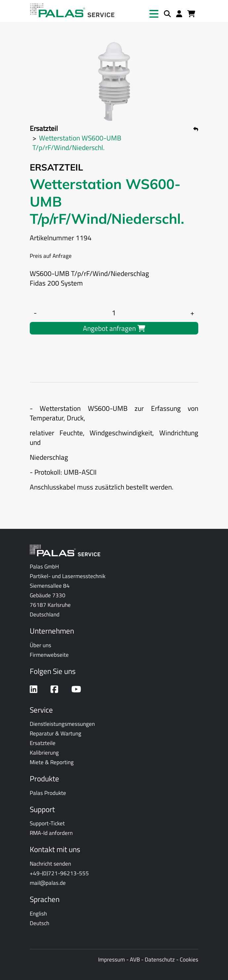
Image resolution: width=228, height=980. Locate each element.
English (38, 913)
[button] (154, 14)
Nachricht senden (50, 863)
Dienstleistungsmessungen (62, 724)
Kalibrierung (44, 752)
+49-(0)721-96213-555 (59, 873)
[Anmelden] (179, 14)
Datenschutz (160, 959)
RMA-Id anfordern (51, 833)
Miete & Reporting (52, 762)
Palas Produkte (48, 793)
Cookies (189, 959)
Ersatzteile (43, 743)
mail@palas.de (48, 883)
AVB (135, 959)
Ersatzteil (44, 128)
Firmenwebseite (49, 655)
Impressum (112, 959)
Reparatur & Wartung (56, 733)
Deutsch (39, 923)
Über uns (40, 645)
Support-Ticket (47, 823)
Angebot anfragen (114, 328)
